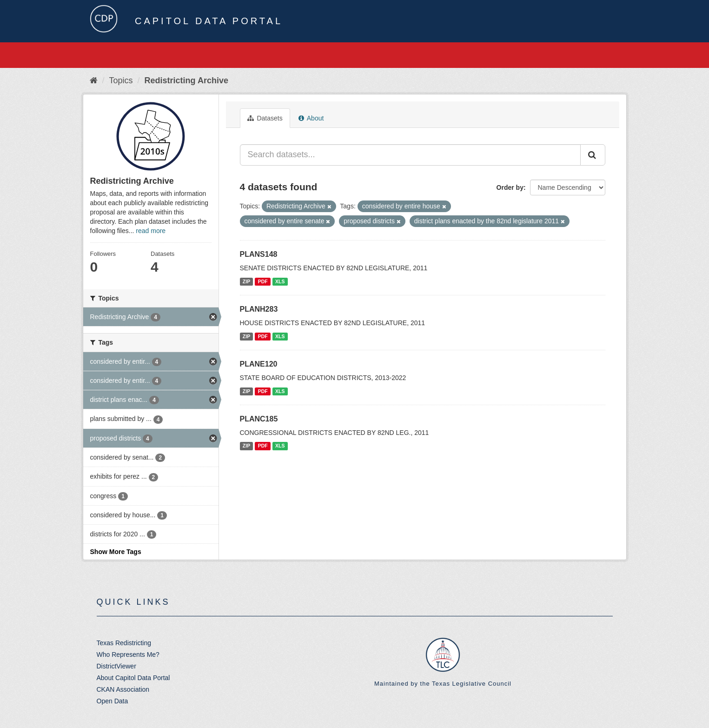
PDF (263, 281)
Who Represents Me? (128, 655)
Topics (121, 80)
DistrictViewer (116, 666)
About (311, 118)
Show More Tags (116, 552)
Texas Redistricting (124, 643)
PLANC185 (259, 419)
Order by (510, 187)
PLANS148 (259, 254)
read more (151, 231)
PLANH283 (259, 309)
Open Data (113, 701)
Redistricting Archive (186, 80)
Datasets (265, 118)
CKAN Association (123, 689)
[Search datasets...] (410, 155)
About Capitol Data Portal (133, 678)
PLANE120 (259, 364)
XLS (280, 281)
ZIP (246, 281)
